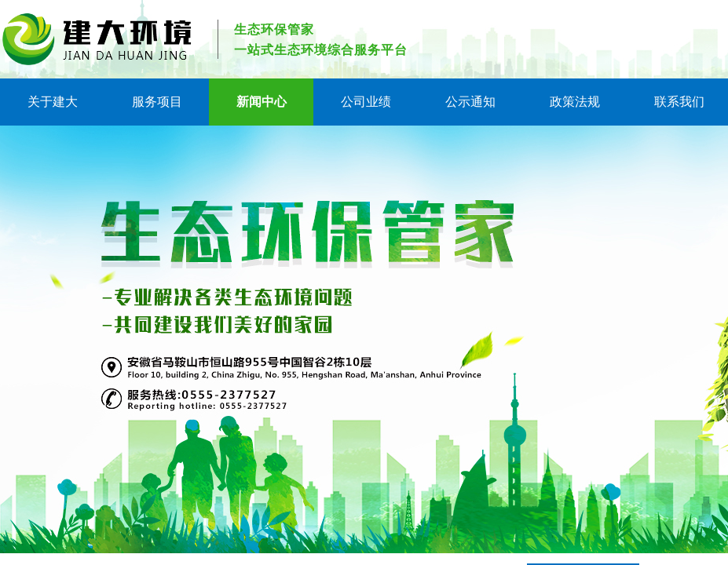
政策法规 (575, 102)
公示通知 (470, 102)
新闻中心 (262, 102)
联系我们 (679, 102)
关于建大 (53, 102)
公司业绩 (366, 102)
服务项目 (157, 102)
